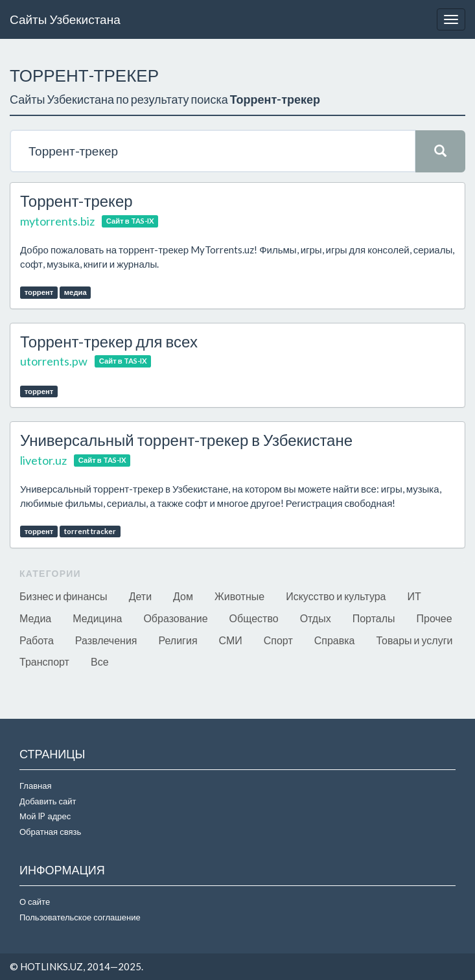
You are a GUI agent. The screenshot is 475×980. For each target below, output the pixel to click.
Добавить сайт (48, 801)
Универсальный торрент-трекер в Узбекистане (186, 440)
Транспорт (44, 661)
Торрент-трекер (76, 201)
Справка (335, 640)
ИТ (414, 596)
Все (100, 661)
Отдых (316, 618)
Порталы (374, 618)
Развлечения (106, 640)
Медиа (35, 618)
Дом (183, 596)
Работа (37, 640)
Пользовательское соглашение (80, 917)
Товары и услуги (415, 640)
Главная (35, 786)
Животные (239, 596)
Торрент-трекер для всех (109, 341)
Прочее (434, 618)
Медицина (97, 618)
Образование (175, 618)
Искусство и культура (336, 596)
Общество (254, 618)
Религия (178, 640)
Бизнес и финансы (64, 596)
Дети (140, 596)
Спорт (278, 640)
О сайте (35, 902)
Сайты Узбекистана (65, 19)
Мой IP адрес (45, 816)
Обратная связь (50, 832)
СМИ (231, 640)
